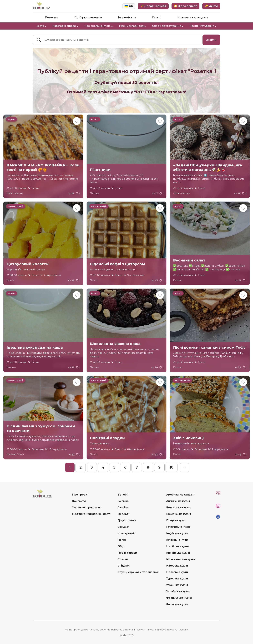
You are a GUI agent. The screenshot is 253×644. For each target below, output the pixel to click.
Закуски (123, 527)
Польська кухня (177, 572)
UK (129, 6)
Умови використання (87, 508)
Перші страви (127, 553)
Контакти (79, 501)
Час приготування (203, 26)
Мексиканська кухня (181, 559)
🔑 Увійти (211, 6)
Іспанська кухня (177, 540)
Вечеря (123, 495)
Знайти (211, 40)
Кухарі (157, 17)
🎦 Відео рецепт (185, 6)
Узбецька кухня (177, 585)
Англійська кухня (178, 501)
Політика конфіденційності (91, 514)
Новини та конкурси (193, 17)
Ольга (10, 280)
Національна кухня (99, 26)
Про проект (80, 495)
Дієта (41, 26)
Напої (122, 540)
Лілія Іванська (15, 193)
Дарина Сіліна (15, 454)
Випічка (123, 501)
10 (172, 467)
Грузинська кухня (178, 527)
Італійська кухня (178, 546)
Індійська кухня (177, 533)
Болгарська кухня (179, 508)
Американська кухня (181, 495)
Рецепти (52, 17)
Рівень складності (132, 26)
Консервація (126, 533)
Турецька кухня (177, 579)
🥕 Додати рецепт (153, 6)
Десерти (124, 514)
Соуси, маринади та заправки (138, 572)
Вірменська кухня (179, 514)
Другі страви (127, 520)
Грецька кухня (176, 520)
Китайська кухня (178, 553)
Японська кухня (177, 604)
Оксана (94, 193)
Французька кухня (179, 598)
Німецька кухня (177, 566)
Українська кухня (178, 591)
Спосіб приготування (168, 26)
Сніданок (124, 566)
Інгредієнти (127, 17)
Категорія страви (65, 26)
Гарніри (123, 508)
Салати (123, 559)
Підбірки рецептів (88, 17)
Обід (121, 546)
